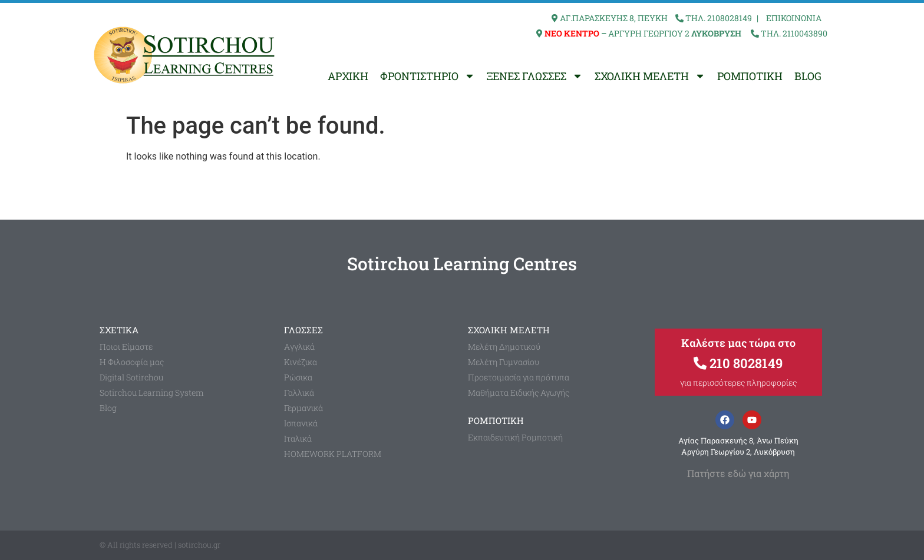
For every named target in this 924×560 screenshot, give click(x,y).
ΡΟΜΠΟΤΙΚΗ (750, 76)
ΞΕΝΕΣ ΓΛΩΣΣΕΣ (535, 76)
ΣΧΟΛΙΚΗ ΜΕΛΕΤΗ (650, 76)
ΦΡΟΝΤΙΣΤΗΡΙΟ (428, 76)
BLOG (808, 76)
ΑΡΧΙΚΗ (348, 76)
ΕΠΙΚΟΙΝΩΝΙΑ (794, 18)
